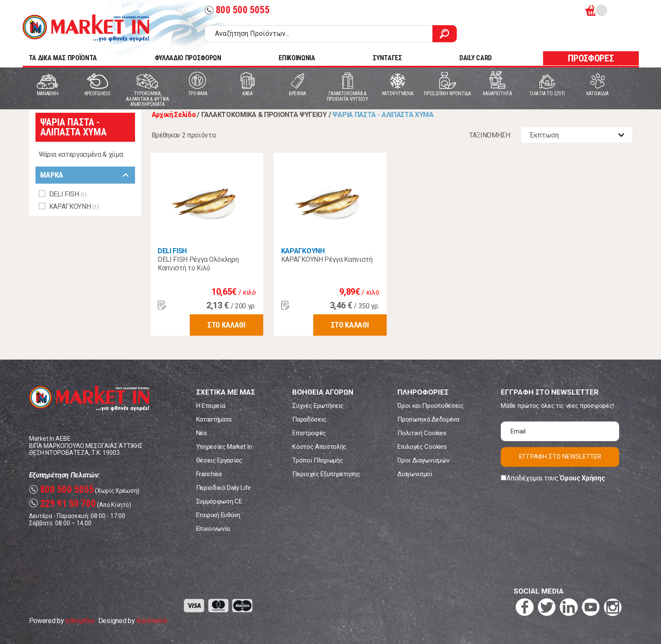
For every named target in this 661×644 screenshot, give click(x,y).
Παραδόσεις (309, 419)
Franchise (209, 474)
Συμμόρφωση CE (219, 501)
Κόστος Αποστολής (319, 447)
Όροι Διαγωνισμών (423, 460)
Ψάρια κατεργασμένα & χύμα (81, 154)
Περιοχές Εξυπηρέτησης (326, 474)
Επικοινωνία (213, 529)
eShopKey (80, 621)
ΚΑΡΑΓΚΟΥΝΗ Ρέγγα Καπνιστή (327, 259)
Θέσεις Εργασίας (219, 460)
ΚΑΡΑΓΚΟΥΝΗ (303, 251)
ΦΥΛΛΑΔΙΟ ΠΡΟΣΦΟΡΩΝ (188, 58)
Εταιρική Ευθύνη (218, 515)
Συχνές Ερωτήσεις (318, 406)
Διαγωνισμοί (415, 474)
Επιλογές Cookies (422, 447)
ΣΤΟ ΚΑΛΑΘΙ (226, 325)
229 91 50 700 (63, 504)
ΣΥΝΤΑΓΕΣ (387, 58)
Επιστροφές (309, 433)
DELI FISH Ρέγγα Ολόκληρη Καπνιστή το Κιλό (198, 264)
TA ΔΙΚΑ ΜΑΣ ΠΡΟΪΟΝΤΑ (63, 58)
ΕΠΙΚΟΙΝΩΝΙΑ (297, 58)
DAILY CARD (476, 58)
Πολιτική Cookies (422, 433)
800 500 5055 (237, 10)
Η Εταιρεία (211, 406)
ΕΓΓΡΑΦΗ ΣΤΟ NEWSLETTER (560, 457)
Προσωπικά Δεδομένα (428, 419)
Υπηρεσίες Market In (224, 447)
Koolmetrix (152, 621)
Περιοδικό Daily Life (224, 488)
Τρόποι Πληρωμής (317, 460)
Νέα (201, 433)
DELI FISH (172, 251)
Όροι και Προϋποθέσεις (430, 406)
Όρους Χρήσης (582, 478)
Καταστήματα (214, 419)
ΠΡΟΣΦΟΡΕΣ (591, 58)
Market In (86, 28)
